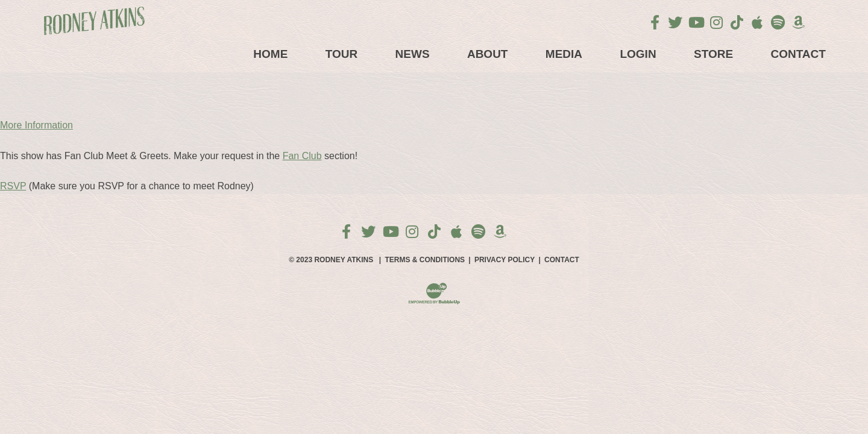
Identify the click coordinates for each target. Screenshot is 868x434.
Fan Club (302, 156)
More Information (36, 125)
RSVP (13, 186)
